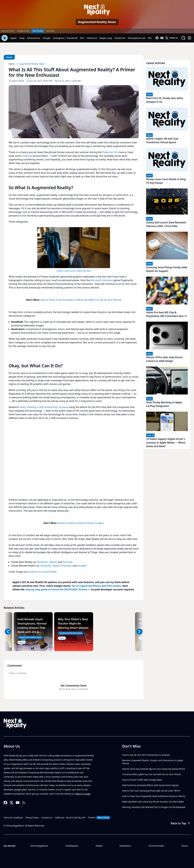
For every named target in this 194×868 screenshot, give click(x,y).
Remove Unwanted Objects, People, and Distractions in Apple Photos (153, 762)
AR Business (34, 38)
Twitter (53, 562)
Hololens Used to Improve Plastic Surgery (80, 523)
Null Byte (50, 31)
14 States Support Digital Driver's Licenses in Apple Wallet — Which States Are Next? (166, 443)
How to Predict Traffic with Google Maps (142, 780)
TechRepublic (72, 846)
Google (47, 38)
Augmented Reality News (97, 22)
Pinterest (66, 566)
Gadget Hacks (23, 31)
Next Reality (38, 31)
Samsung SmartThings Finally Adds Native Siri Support (167, 269)
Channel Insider (156, 846)
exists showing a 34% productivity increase (44, 407)
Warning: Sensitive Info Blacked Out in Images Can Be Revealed (154, 807)
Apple (13, 38)
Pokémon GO (110, 152)
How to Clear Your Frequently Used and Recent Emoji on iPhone (154, 796)
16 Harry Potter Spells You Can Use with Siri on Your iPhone (152, 774)
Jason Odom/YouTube (81, 271)
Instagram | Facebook (65, 38)
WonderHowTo (8, 31)
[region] (74, 249)
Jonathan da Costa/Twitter (42, 572)
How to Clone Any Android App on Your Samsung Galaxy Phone (154, 769)
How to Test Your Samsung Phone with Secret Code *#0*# (151, 791)
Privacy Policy (32, 818)
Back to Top (181, 823)
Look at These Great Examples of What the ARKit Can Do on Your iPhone (80, 300)
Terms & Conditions (13, 818)
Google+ (82, 566)
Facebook (42, 562)
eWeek (99, 846)
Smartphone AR (137, 38)
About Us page (83, 794)
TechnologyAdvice (39, 846)
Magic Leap (106, 38)
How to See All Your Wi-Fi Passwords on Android (146, 755)
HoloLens (92, 38)
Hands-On (120, 38)
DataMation (125, 846)
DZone (185, 846)
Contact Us (47, 818)
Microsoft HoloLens (102, 280)
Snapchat (27, 156)
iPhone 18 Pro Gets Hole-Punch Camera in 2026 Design (164, 359)
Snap (22, 38)
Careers (99, 818)
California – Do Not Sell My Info (70, 818)
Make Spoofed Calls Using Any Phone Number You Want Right (153, 802)
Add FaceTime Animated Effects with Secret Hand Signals (150, 785)
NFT (82, 38)
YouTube (68, 562)
